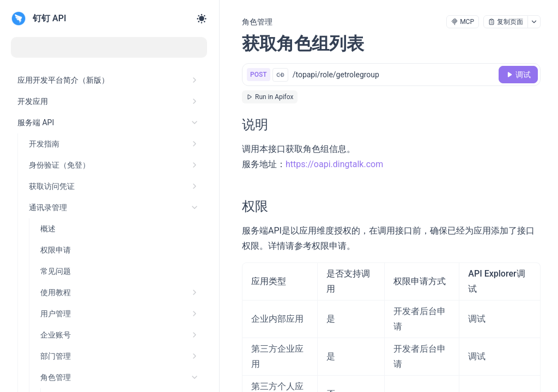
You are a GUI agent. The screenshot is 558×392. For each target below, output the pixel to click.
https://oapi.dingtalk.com (334, 164)
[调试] (518, 75)
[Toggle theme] (202, 19)
